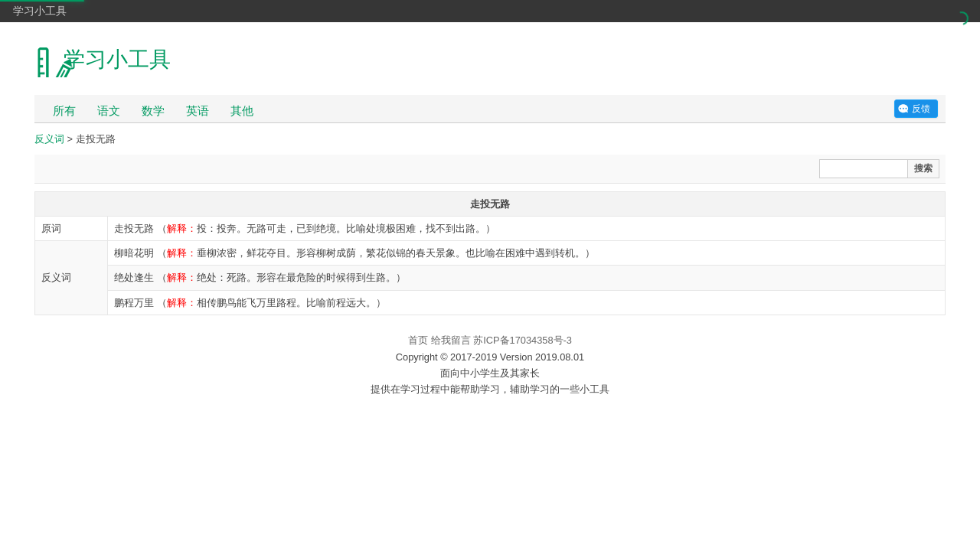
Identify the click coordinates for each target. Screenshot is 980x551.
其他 (242, 111)
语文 (109, 111)
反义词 (49, 139)
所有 (64, 111)
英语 (198, 111)
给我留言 (451, 340)
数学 (153, 111)
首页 (418, 340)
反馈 (921, 109)
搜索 (923, 168)
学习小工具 (40, 11)
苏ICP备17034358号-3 (523, 340)
